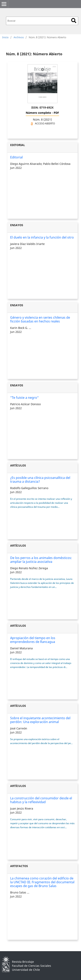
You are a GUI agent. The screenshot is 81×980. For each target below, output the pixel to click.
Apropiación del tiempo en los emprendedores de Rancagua (33, 640)
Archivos (19, 37)
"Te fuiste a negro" (24, 398)
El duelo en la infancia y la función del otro (42, 237)
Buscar (74, 21)
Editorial (16, 157)
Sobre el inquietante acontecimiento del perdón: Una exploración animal (40, 720)
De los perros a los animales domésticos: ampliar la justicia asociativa (41, 560)
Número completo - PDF (42, 113)
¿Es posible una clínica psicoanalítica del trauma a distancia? (40, 480)
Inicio (5, 37)
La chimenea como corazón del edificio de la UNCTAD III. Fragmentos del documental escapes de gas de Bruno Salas (42, 882)
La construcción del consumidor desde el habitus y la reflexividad (41, 800)
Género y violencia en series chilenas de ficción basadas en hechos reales (40, 319)
